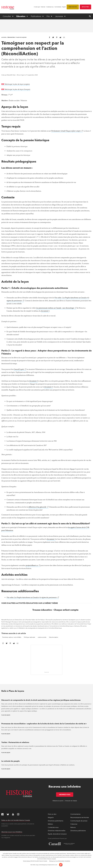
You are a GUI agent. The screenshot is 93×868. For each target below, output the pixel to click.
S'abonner (43, 7)
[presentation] (46, 696)
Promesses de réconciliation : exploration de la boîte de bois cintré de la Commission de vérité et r (44, 724)
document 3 (49, 387)
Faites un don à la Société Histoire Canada (16, 820)
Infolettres (85, 7)
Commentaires (58, 7)
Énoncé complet (52, 859)
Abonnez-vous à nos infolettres (12, 832)
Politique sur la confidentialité (57, 861)
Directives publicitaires (56, 821)
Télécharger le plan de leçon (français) (17, 89)
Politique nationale (29, 637)
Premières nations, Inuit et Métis (12, 637)
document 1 (45, 311)
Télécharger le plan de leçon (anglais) (17, 84)
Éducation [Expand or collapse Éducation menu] (21, 16)
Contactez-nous (50, 7)
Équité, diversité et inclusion (57, 834)
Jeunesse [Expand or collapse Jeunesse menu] (59, 16)
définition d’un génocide (37, 507)
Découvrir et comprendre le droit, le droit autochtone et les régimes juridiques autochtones (41, 700)
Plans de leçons (21, 37)
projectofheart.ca (32, 565)
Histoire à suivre (58, 801)
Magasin (51, 817)
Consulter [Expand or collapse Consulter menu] (7, 16)
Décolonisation (54, 637)
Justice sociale (42, 637)
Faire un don (73, 7)
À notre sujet (37, 7)
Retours (73, 827)
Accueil (4, 37)
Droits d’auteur (27, 861)
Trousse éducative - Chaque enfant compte (55, 610)
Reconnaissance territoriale (80, 817)
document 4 (51, 539)
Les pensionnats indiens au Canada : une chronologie (55, 308)
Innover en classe (71, 801)
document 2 (34, 381)
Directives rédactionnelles (57, 831)
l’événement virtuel (66, 131)
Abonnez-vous (66, 795)
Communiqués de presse (79, 821)
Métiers (50, 824)
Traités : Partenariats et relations (15, 742)
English (64, 7)
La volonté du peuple (10, 761)
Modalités (67, 861)
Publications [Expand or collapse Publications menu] (36, 16)
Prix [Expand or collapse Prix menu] (48, 16)
